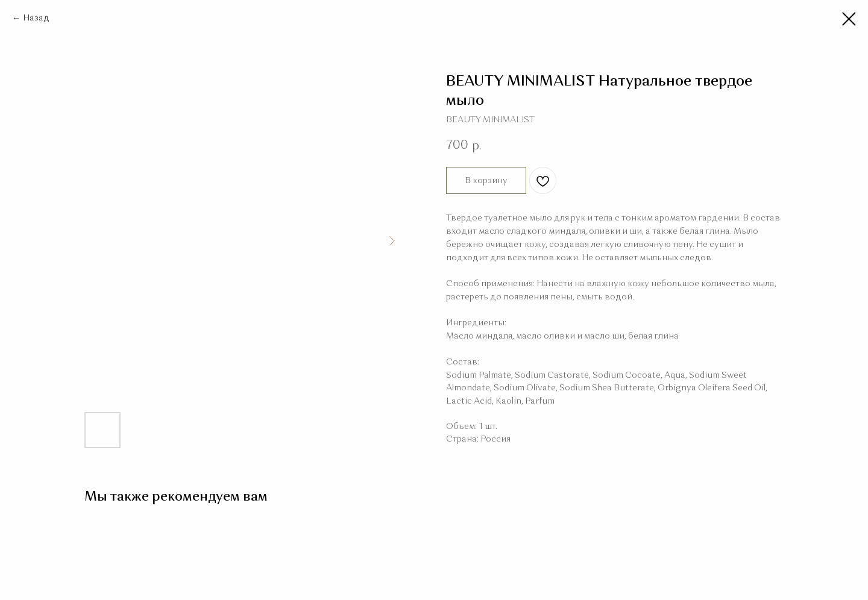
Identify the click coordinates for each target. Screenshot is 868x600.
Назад (36, 18)
